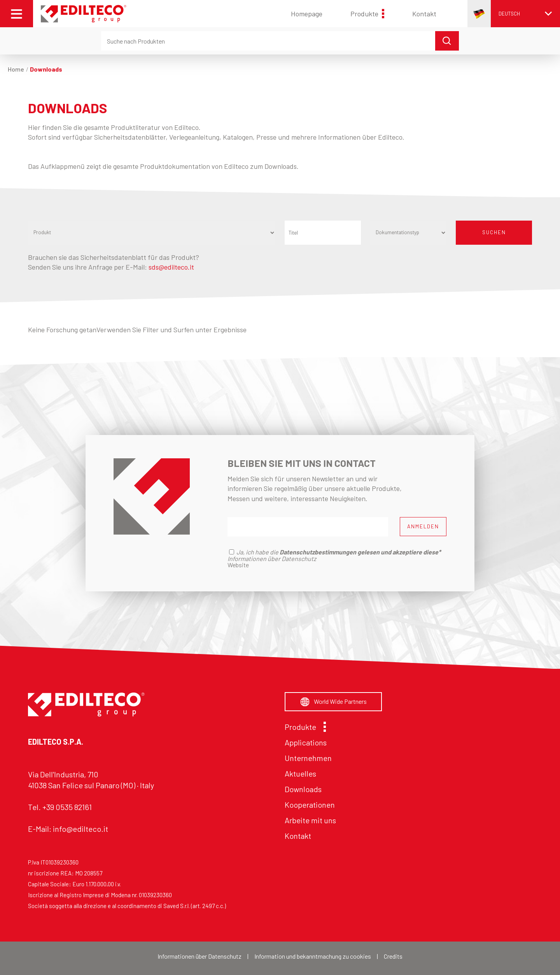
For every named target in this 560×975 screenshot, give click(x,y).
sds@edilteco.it (171, 267)
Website (238, 565)
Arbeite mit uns (310, 820)
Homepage (307, 14)
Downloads (303, 789)
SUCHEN (494, 232)
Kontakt (424, 14)
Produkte (367, 14)
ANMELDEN (423, 526)
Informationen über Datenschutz (199, 956)
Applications (306, 742)
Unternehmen (308, 758)
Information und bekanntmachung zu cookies (313, 956)
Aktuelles (300, 773)
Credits (393, 956)
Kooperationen (310, 805)
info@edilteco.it (80, 829)
